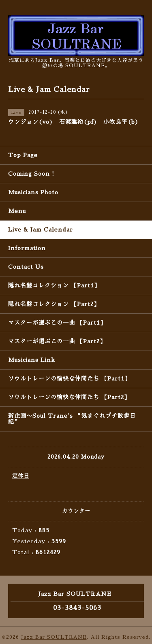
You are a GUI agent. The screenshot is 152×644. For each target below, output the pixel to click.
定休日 (21, 476)
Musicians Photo (33, 192)
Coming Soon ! (31, 174)
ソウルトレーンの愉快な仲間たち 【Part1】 (69, 378)
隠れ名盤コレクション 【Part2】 (54, 304)
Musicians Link (32, 360)
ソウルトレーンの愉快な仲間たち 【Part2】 (69, 397)
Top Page (23, 155)
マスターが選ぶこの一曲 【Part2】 (57, 341)
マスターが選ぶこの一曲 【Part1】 (57, 323)
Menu (17, 211)
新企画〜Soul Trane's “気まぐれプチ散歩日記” (72, 419)
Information (27, 248)
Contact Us (26, 267)
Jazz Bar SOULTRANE (54, 637)
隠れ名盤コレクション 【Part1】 (54, 285)
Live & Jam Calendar (41, 230)
